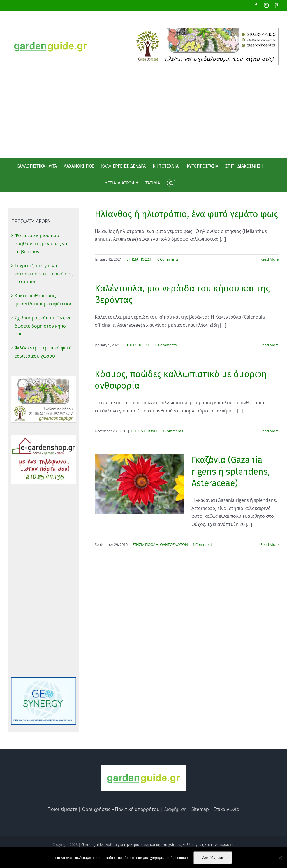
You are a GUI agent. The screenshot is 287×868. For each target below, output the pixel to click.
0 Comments (168, 259)
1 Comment (202, 544)
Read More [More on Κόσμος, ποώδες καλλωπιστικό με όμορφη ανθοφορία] (269, 431)
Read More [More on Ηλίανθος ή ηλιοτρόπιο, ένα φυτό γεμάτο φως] (269, 259)
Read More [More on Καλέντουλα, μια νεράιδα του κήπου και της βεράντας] (269, 345)
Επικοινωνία (226, 809)
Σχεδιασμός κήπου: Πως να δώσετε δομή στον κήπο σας (43, 326)
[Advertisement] (143, 107)
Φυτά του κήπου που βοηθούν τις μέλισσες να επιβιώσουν (41, 243)
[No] (280, 858)
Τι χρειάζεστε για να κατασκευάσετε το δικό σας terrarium (44, 274)
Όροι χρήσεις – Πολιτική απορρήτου (121, 809)
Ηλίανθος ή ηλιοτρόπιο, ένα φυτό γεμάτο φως (186, 214)
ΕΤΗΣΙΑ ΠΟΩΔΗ (139, 259)
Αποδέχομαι (213, 858)
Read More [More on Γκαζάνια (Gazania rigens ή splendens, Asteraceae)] (269, 544)
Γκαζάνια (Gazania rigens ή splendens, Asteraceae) (231, 471)
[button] (171, 183)
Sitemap (200, 809)
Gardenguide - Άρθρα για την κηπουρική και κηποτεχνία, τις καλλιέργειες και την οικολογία (158, 844)
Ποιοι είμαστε (62, 809)
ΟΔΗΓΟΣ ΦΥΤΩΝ (174, 544)
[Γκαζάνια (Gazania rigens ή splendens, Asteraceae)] (140, 484)
